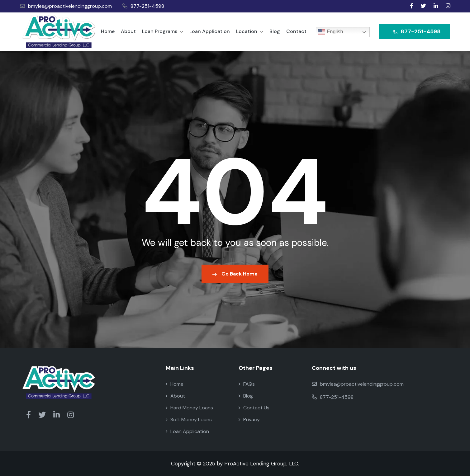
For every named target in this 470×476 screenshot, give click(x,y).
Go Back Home (235, 274)
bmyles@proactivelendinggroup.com (66, 6)
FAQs (247, 384)
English (330, 32)
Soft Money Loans (189, 419)
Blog (275, 31)
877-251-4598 (143, 6)
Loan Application (210, 31)
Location (250, 31)
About (128, 31)
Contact (296, 31)
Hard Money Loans (189, 408)
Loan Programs (163, 31)
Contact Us (254, 408)
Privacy (249, 419)
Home (108, 31)
